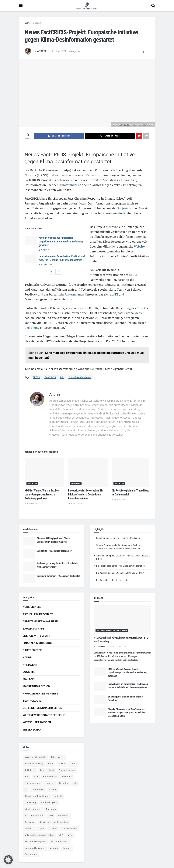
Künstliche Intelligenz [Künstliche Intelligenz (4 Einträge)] (37, 796)
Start (27, 23)
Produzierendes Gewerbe (40, 694)
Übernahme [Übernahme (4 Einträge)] (31, 855)
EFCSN (37, 377)
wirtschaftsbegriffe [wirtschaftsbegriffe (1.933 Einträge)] (35, 842)
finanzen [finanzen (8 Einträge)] (50, 783)
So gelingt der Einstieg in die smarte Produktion (118, 538)
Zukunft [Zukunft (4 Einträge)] (67, 848)
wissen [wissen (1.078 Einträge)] (54, 848)
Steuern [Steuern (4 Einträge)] (29, 829)
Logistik (29, 672)
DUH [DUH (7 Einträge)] (36, 777)
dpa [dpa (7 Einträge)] (27, 777)
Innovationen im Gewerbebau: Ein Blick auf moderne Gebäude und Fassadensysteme (86, 495)
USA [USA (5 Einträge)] (61, 835)
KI (117, 294)
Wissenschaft (33, 730)
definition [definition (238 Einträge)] (30, 770)
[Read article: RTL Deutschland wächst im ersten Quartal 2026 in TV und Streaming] (122, 620)
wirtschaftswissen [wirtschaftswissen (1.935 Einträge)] (35, 848)
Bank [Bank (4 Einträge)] (51, 764)
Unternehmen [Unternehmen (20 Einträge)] (69, 829)
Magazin (37, 23)
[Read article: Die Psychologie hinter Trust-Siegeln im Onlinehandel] (131, 473)
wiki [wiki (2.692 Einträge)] (70, 835)
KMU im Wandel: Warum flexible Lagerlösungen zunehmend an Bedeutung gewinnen (61, 241)
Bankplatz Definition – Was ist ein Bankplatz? (59, 576)
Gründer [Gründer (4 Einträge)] (64, 783)
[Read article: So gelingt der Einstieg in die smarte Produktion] (100, 699)
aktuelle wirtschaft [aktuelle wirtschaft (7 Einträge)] (35, 757)
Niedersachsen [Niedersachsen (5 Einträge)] (33, 809)
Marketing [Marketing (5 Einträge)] (30, 803)
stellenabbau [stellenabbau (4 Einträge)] (61, 822)
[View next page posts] (58, 272)
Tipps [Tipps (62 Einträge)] (41, 829)
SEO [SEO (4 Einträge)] (51, 816)
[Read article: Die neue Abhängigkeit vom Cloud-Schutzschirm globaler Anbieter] (29, 541)
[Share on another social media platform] (146, 136)
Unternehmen (75, 294)
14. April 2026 (114, 646)
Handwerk (30, 665)
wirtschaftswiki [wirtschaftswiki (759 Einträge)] (60, 842)
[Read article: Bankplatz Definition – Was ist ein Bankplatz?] (29, 579)
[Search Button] (153, 6)
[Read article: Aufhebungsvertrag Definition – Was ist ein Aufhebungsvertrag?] (29, 566)
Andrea (42, 51)
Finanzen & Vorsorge (38, 643)
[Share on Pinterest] (139, 136)
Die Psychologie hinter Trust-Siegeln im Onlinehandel (121, 566)
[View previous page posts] (51, 272)
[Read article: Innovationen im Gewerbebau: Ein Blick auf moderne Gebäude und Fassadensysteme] (31, 259)
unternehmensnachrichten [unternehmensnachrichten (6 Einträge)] (39, 835)
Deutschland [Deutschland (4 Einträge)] (47, 770)
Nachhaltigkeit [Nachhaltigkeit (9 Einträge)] (49, 803)
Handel (28, 657)
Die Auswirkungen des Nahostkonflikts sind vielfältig (120, 573)
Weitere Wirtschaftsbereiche (44, 715)
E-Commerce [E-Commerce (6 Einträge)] (50, 777)
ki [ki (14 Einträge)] (26, 790)
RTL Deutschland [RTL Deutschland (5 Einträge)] (34, 816)
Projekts (123, 208)
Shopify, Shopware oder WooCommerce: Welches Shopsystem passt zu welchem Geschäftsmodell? (127, 713)
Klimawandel (68, 185)
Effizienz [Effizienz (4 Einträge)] (67, 777)
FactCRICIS (50, 377)
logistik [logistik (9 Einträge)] (58, 796)
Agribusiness (32, 607)
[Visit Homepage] (87, 6)
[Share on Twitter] (110, 136)
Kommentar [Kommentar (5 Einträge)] (38, 790)
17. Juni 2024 (59, 51)
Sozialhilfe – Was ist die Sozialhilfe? (54, 551)
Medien (140, 313)
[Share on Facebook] (59, 136)
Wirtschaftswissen (37, 722)
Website (139, 246)
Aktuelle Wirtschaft (38, 614)
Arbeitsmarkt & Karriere (40, 621)
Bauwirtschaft (34, 629)
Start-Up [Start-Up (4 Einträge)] (44, 822)
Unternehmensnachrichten (42, 708)
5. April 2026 (45, 250)
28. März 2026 (119, 500)
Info (62, 377)
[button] (8, 860)
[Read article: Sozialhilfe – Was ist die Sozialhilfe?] (29, 554)
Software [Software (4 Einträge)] (30, 822)
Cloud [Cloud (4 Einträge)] (73, 764)
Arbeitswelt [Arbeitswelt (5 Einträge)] (57, 757)
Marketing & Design (36, 686)
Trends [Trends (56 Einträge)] (53, 829)
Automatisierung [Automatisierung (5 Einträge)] (34, 764)
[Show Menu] (21, 6)
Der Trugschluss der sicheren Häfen (113, 580)
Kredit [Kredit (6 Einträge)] (53, 790)
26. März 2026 (46, 264)
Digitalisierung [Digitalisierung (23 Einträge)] (67, 770)
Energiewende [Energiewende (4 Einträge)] (32, 783)
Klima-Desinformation (80, 377)
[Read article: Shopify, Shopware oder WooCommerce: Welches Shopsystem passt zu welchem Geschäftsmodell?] (100, 712)
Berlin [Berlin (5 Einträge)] (62, 764)
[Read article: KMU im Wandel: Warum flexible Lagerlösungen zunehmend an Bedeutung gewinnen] (31, 240)
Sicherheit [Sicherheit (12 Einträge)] (64, 816)
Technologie (32, 701)
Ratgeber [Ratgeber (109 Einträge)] (51, 809)
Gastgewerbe (32, 650)
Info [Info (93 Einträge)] (75, 783)
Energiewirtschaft (36, 636)
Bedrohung (32, 328)
